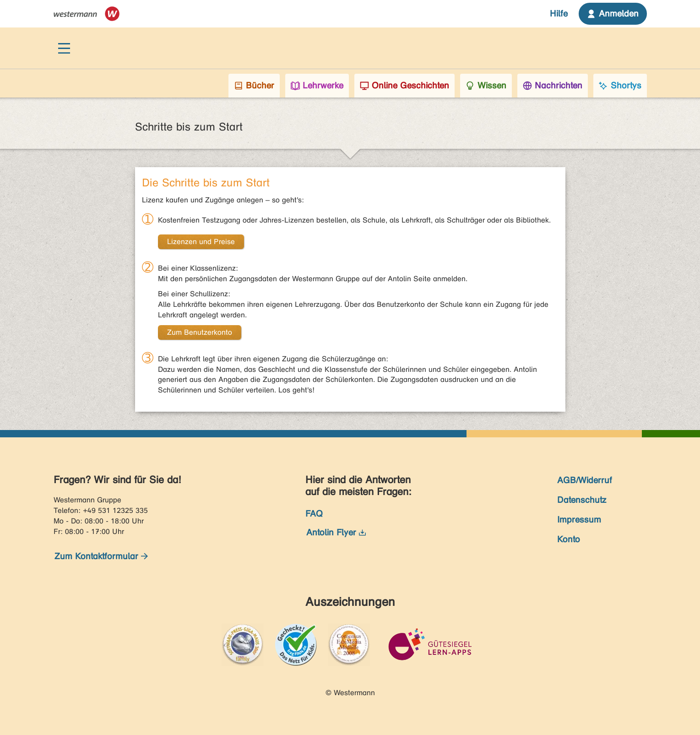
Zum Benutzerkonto (200, 332)
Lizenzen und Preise (201, 242)
